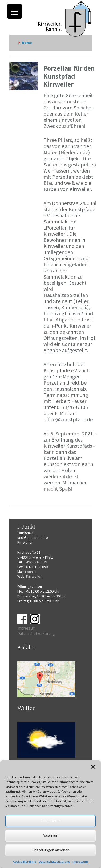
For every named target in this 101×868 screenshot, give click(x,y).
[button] (93, 767)
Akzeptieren (51, 821)
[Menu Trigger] (15, 11)
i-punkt (31, 572)
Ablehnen (50, 835)
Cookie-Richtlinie (25, 861)
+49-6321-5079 (36, 562)
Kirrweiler (34, 576)
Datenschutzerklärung (54, 861)
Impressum (80, 861)
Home (27, 43)
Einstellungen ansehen (50, 850)
